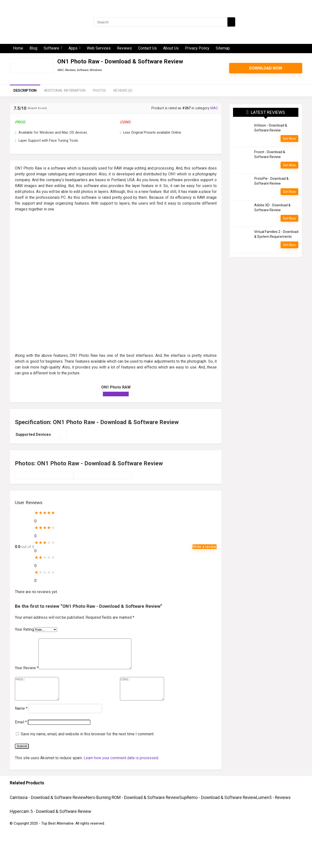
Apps (73, 48)
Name (21, 719)
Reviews (124, 48)
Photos (99, 90)
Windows (96, 70)
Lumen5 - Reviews (273, 808)
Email (21, 732)
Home (18, 48)
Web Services (99, 48)
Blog (33, 48)
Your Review (27, 674)
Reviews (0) (123, 90)
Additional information (65, 90)
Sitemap (223, 48)
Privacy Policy (197, 48)
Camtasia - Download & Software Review (48, 808)
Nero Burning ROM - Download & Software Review (133, 808)
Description (25, 90)
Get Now (289, 139)
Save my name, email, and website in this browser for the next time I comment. (88, 744)
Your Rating (24, 629)
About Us (171, 48)
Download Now (266, 68)
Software (51, 48)
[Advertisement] (116, 250)
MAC (60, 70)
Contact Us (147, 48)
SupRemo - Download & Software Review (218, 808)
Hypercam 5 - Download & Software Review (50, 822)
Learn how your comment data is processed (121, 768)
